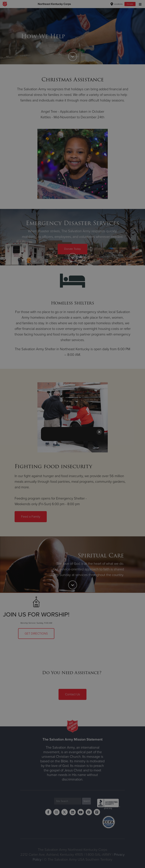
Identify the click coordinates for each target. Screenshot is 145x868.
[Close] (99, 432)
